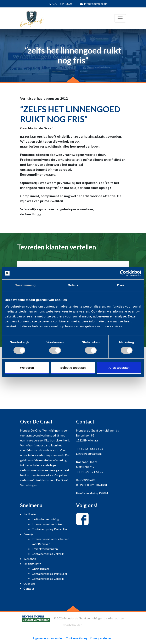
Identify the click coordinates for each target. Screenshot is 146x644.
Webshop (30, 559)
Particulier (30, 514)
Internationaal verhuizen (48, 524)
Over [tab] (121, 285)
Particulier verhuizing (45, 519)
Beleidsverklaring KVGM (92, 493)
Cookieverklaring (77, 638)
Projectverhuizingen (45, 549)
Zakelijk (28, 534)
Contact (29, 589)
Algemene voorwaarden (48, 638)
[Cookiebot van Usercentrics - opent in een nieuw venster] (123, 273)
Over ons (29, 584)
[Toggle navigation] (120, 18)
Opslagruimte (32, 564)
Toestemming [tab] (26, 285)
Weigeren (27, 368)
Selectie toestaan (73, 368)
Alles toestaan (119, 368)
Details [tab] (73, 285)
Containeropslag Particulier (49, 529)
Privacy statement (102, 638)
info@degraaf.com (96, 4)
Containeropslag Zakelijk (48, 554)
